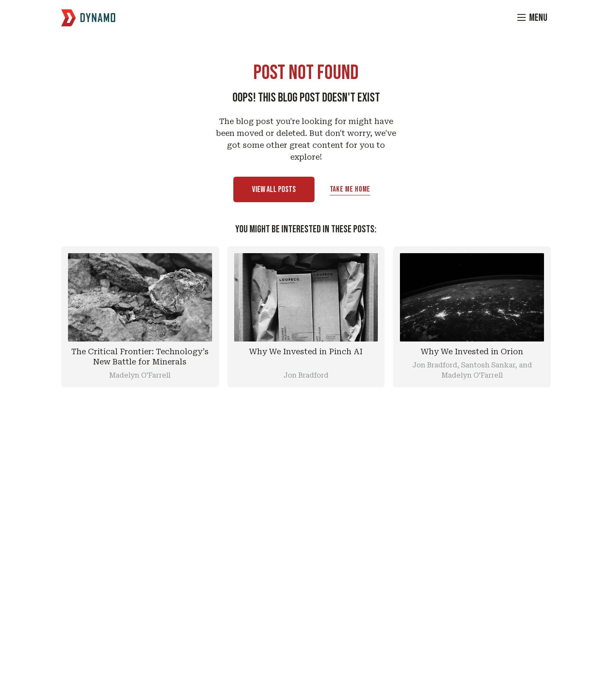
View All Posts (274, 189)
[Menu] (532, 18)
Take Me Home (350, 189)
